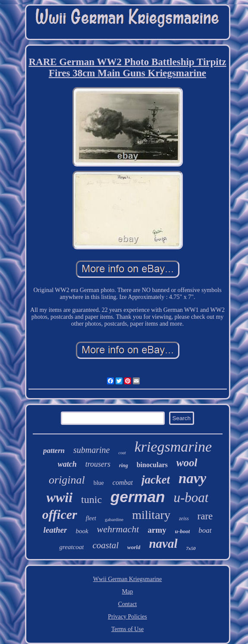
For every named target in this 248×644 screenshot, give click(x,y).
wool (187, 463)
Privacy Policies (127, 617)
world (134, 547)
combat (123, 482)
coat (122, 453)
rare (205, 516)
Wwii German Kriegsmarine (127, 579)
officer (60, 514)
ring (124, 465)
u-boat (191, 498)
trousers (98, 464)
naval (163, 543)
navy (192, 478)
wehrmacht (118, 529)
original (67, 480)
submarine (91, 450)
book (82, 531)
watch (67, 464)
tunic (91, 499)
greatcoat (71, 547)
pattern (54, 451)
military (151, 515)
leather (55, 530)
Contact (128, 604)
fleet (91, 518)
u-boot (183, 531)
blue (99, 483)
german (138, 497)
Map (128, 592)
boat (205, 530)
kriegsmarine (173, 447)
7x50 (191, 548)
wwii (60, 497)
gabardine (114, 519)
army (157, 530)
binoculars (152, 465)
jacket (156, 480)
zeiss (184, 518)
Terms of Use (127, 629)
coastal (105, 545)
